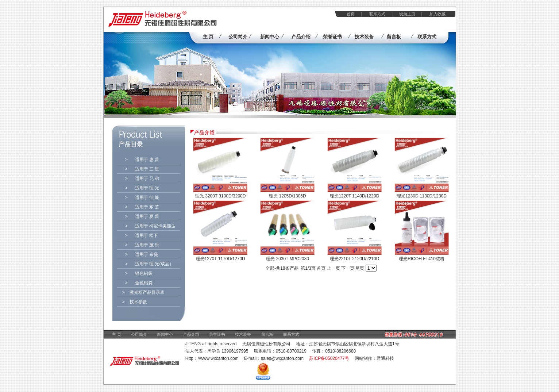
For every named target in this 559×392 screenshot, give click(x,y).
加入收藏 (437, 14)
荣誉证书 (217, 334)
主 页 (117, 334)
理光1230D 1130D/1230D (422, 196)
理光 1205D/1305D (287, 196)
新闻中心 (165, 334)
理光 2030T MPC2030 (288, 259)
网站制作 (363, 358)
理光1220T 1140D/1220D (354, 196)
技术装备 (243, 334)
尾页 (360, 268)
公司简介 (139, 334)
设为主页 (407, 14)
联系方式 (377, 14)
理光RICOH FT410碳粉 (422, 259)
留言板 (267, 334)
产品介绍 (191, 334)
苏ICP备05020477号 (329, 358)
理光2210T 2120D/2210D (354, 259)
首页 (351, 14)
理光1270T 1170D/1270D (221, 259)
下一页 (348, 268)
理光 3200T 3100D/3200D (221, 196)
